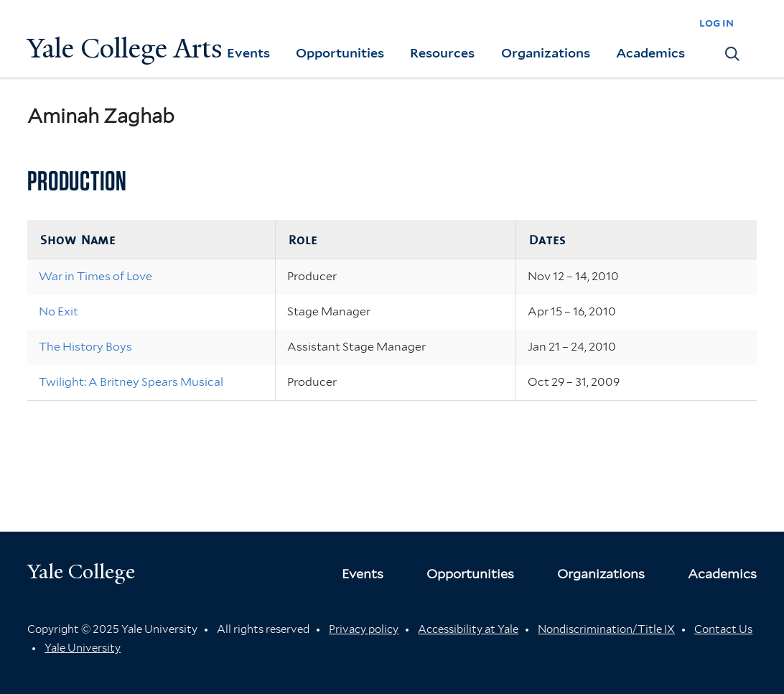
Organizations (546, 53)
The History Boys (85, 347)
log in (717, 23)
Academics (650, 53)
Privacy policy (364, 629)
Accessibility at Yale (468, 629)
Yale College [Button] (81, 572)
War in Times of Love (95, 276)
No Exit (59, 311)
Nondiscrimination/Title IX (606, 629)
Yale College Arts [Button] (125, 48)
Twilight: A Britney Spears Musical (131, 382)
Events (248, 53)
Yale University (83, 648)
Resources (442, 53)
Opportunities (340, 53)
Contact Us (723, 629)
